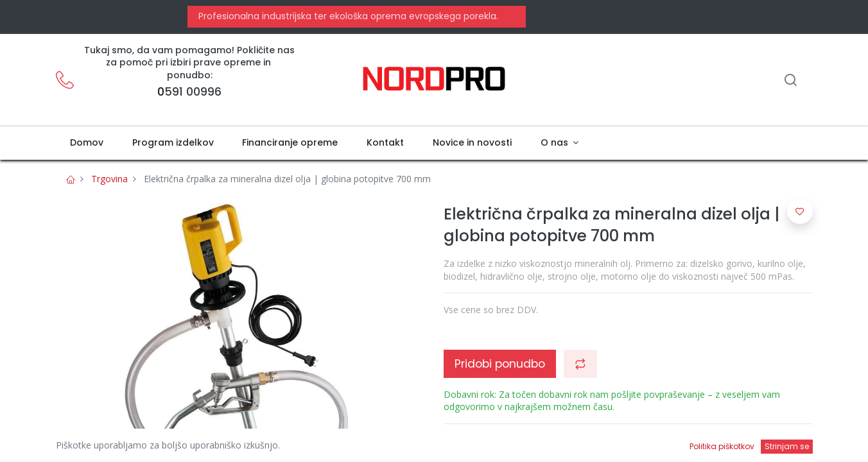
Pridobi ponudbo (500, 364)
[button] (580, 364)
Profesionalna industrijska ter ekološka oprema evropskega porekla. (347, 16)
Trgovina (109, 179)
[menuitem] (87, 143)
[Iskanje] (790, 81)
